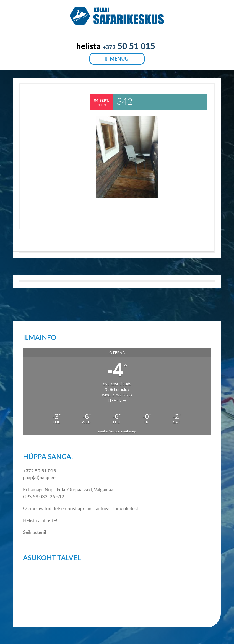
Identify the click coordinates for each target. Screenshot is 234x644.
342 (125, 101)
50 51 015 (129, 46)
